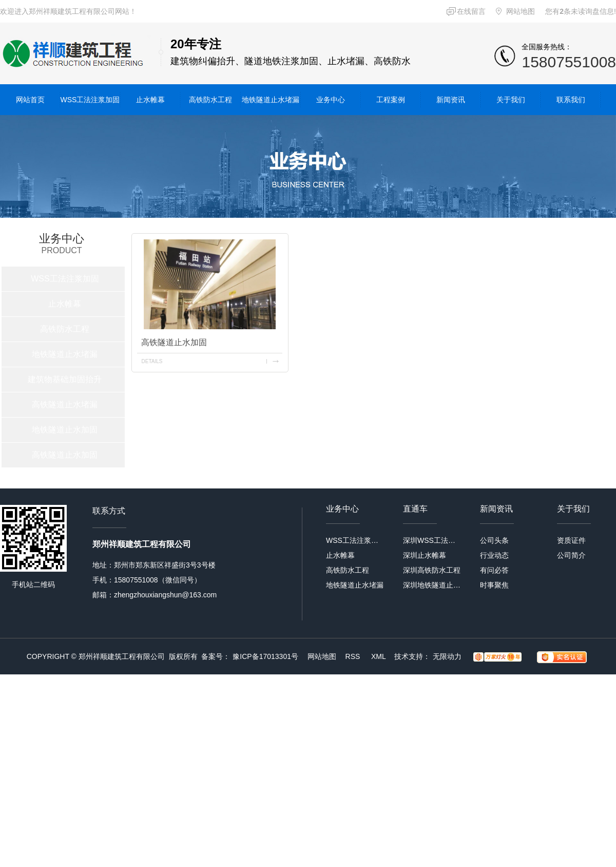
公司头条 (494, 540)
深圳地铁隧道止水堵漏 (432, 585)
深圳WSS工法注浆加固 (432, 540)
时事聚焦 (494, 585)
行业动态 (494, 555)
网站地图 (521, 11)
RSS (354, 656)
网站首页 (30, 100)
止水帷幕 (150, 100)
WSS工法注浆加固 (90, 100)
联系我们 (571, 100)
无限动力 (447, 656)
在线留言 (471, 11)
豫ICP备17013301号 (265, 656)
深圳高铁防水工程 (432, 570)
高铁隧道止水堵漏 (65, 404)
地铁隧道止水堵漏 (271, 100)
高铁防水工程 (210, 100)
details (152, 361)
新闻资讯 (451, 100)
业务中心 (331, 100)
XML (379, 656)
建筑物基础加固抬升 (65, 379)
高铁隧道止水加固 (65, 455)
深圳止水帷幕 (425, 555)
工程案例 (391, 100)
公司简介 (571, 555)
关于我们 (511, 100)
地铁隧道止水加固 (65, 430)
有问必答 (494, 570)
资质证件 (571, 540)
